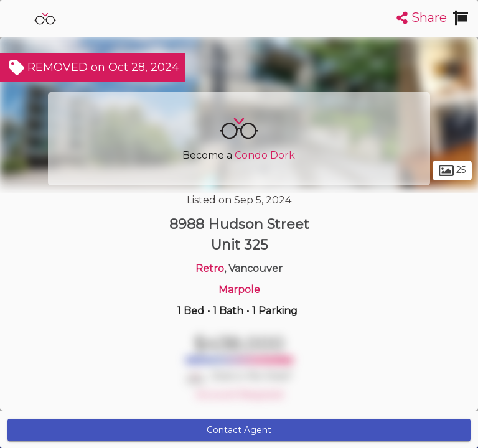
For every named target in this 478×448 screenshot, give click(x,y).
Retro (210, 268)
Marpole (239, 290)
